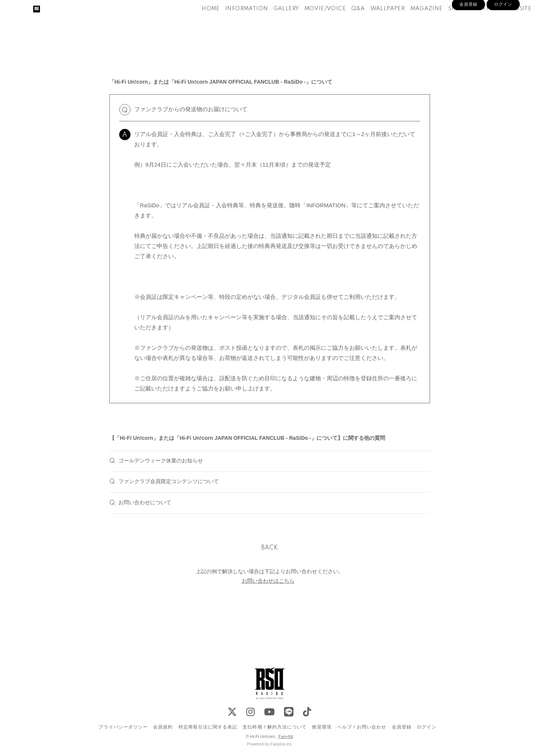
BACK (270, 567)
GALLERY (273, 22)
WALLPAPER (375, 22)
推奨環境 (322, 727)
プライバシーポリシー (123, 727)
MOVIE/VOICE (312, 22)
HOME (198, 22)
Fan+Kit (286, 736)
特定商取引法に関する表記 (208, 727)
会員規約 (163, 727)
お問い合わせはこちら (268, 600)
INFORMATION (234, 22)
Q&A (346, 22)
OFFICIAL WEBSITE (492, 22)
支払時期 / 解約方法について (275, 727)
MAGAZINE (414, 22)
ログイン (503, 35)
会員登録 (468, 35)
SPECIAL (448, 22)
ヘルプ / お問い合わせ (362, 727)
